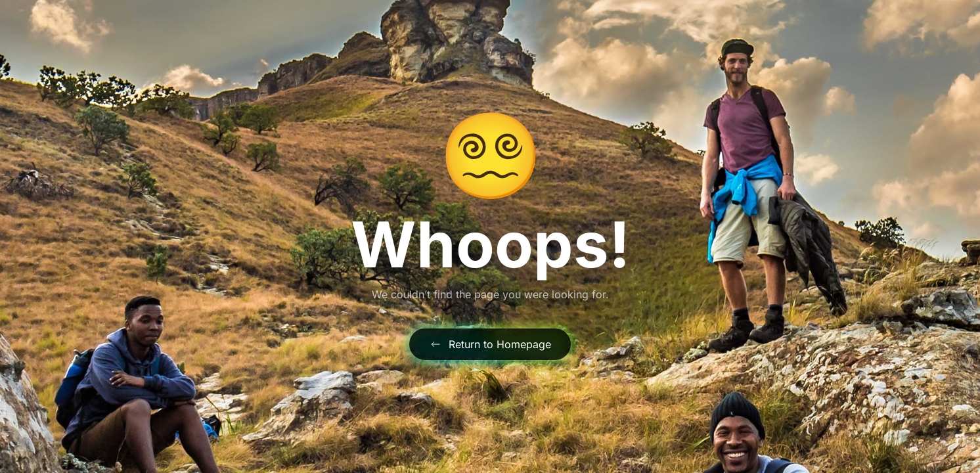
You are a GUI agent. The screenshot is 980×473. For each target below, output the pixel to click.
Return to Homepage (490, 344)
